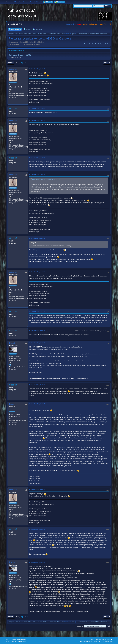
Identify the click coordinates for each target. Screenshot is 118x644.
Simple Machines (22, 639)
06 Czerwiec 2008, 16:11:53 (37, 562)
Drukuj (107, 63)
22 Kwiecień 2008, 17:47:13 (37, 311)
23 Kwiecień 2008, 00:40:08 (37, 385)
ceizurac (13, 69)
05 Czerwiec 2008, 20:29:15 (37, 490)
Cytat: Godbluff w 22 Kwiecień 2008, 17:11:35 (47, 179)
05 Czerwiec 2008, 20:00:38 (37, 404)
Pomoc (93, 639)
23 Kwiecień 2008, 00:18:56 (37, 343)
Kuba (12, 404)
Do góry (11, 617)
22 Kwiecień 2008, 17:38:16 (37, 238)
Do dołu (11, 63)
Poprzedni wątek (90, 44)
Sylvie (73, 34)
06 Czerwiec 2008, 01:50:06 (37, 529)
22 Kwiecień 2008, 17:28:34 (37, 175)
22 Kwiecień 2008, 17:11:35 (37, 158)
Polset (12, 343)
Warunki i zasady (100, 639)
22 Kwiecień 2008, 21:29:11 (37, 331)
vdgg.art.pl (78, 24)
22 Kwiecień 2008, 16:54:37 (37, 121)
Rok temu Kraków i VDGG (20, 55)
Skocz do (80, 626)
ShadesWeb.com (22, 642)
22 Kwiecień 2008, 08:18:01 (37, 69)
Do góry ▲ (109, 639)
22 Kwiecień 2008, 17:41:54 (37, 272)
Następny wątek (103, 44)
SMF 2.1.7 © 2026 (11, 639)
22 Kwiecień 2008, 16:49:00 (37, 108)
